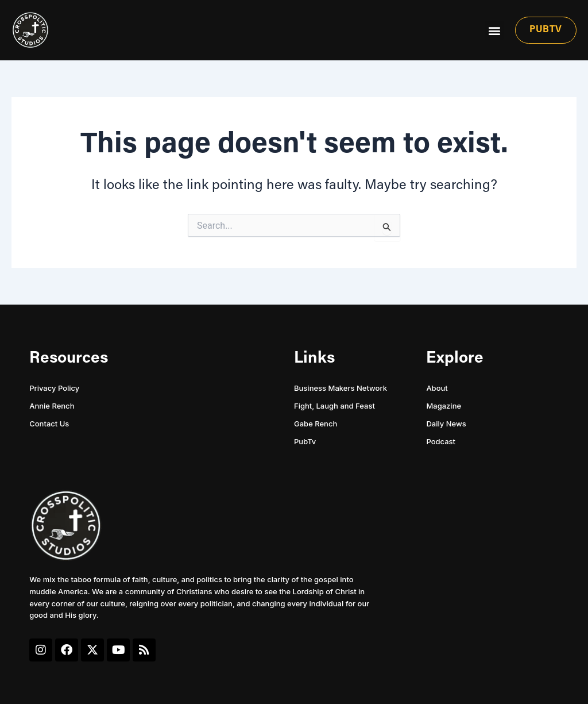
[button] (494, 30)
